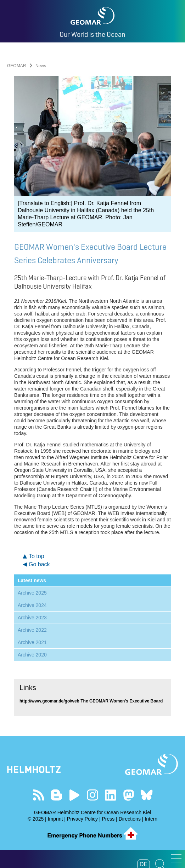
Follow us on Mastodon (128, 795)
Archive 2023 (32, 618)
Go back (39, 564)
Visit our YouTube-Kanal (75, 795)
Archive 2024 (32, 605)
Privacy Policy (82, 819)
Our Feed (38, 795)
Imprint (55, 819)
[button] (176, 858)
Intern (151, 819)
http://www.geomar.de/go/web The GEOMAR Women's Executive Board (91, 701)
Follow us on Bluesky (147, 795)
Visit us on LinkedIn (110, 795)
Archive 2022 (32, 630)
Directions (130, 819)
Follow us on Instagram (93, 795)
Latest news (32, 580)
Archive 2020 (32, 655)
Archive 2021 (32, 642)
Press (108, 819)
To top (37, 556)
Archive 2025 (32, 593)
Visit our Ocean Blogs (57, 795)
